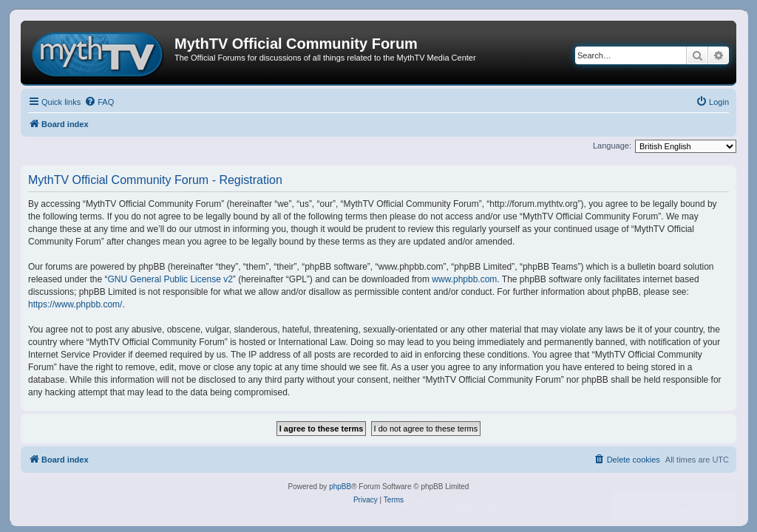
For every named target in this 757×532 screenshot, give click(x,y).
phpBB (340, 487)
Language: (612, 146)
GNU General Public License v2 (170, 279)
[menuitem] (99, 102)
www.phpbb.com (464, 279)
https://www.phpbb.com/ (75, 304)
